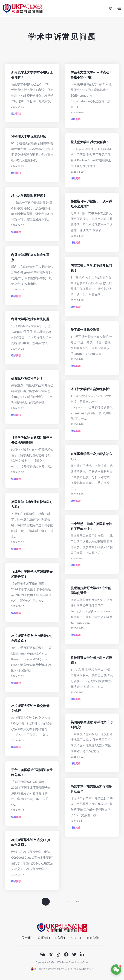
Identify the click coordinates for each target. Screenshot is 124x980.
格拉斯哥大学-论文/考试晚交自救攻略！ (31, 638)
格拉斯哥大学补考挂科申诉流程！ (91, 660)
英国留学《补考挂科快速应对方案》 (32, 504)
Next (79, 901)
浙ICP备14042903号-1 (82, 969)
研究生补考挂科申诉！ (27, 378)
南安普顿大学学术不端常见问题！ (91, 268)
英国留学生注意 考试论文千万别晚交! (92, 725)
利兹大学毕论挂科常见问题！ (32, 319)
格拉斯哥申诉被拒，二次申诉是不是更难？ (91, 204)
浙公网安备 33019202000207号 (49, 969)
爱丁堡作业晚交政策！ (86, 330)
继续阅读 (16, 113)
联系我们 (44, 938)
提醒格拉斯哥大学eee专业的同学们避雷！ (91, 590)
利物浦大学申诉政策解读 (29, 136)
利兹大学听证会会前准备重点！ (30, 257)
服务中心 (77, 938)
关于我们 (28, 938)
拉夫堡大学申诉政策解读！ (90, 142)
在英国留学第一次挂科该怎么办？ (91, 456)
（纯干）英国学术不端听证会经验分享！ (32, 574)
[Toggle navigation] (119, 8)
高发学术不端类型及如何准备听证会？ (91, 789)
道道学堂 (93, 938)
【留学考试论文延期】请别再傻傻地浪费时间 (32, 440)
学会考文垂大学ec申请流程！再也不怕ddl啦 (91, 75)
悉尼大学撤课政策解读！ (29, 195)
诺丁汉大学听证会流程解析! (90, 389)
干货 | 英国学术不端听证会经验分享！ (32, 772)
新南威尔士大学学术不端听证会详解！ (32, 75)
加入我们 (60, 938)
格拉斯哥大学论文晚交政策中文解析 (32, 708)
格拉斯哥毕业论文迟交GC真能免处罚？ (31, 842)
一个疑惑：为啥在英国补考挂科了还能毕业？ (91, 526)
